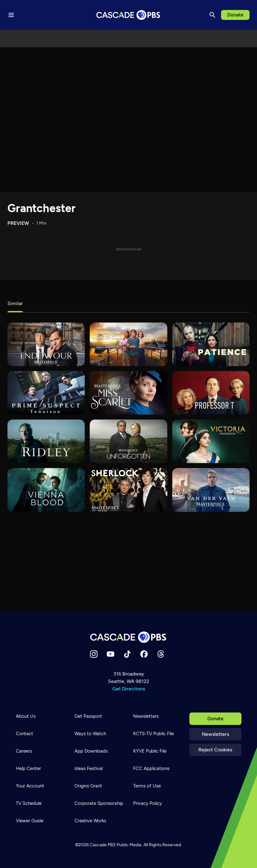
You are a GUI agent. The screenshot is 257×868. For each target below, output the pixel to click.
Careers (24, 751)
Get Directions (129, 689)
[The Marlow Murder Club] (128, 344)
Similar (15, 303)
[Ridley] (46, 441)
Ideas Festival (89, 768)
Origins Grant (88, 786)
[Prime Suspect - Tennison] (46, 393)
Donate (235, 15)
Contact (25, 734)
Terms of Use (147, 786)
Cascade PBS (103, 845)
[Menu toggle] (11, 15)
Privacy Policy (148, 803)
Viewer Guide (30, 821)
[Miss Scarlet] (128, 393)
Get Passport (88, 716)
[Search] (212, 15)
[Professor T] (211, 393)
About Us (26, 716)
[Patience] (211, 344)
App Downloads (91, 751)
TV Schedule (29, 803)
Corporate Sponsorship (99, 803)
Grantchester (42, 208)
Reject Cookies (215, 750)
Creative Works (90, 821)
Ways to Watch (90, 734)
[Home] (128, 637)
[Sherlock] (128, 490)
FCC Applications (151, 768)
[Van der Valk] (211, 490)
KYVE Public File (150, 751)
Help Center (28, 768)
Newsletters (215, 734)
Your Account (30, 786)
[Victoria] (211, 441)
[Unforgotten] (128, 441)
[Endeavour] (46, 344)
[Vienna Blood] (46, 490)
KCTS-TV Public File (153, 734)
